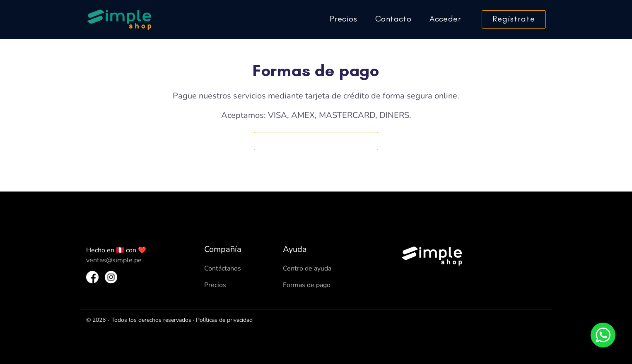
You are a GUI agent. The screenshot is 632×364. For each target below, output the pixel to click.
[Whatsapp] (603, 335)
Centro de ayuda (307, 268)
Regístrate (514, 19)
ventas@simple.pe (114, 260)
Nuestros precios (316, 140)
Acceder (445, 19)
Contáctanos (223, 268)
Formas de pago (307, 285)
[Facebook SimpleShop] (92, 277)
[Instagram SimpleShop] (111, 277)
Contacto (393, 19)
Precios (343, 19)
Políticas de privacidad (224, 320)
